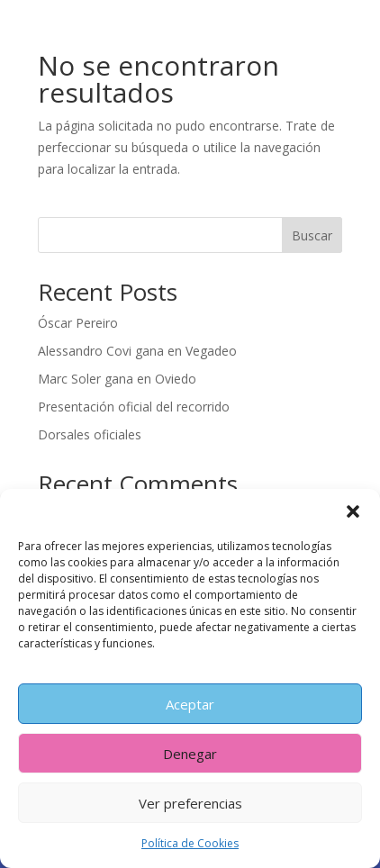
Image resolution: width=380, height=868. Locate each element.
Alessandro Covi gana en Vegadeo (137, 351)
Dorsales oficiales (90, 434)
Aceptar (190, 704)
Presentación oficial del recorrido (134, 407)
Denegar (190, 754)
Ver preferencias (190, 803)
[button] (353, 511)
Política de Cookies (190, 843)
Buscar (312, 235)
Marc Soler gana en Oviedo (117, 379)
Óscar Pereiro (78, 323)
